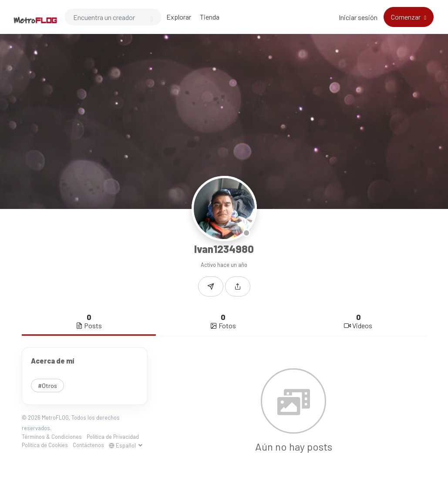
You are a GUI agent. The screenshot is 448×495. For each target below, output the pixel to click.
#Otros (47, 386)
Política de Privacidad (113, 437)
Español (123, 445)
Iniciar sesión (358, 17)
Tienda (210, 17)
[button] (238, 286)
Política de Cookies (45, 445)
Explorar (179, 17)
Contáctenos (88, 445)
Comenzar (406, 17)
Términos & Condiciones (52, 437)
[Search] (113, 17)
